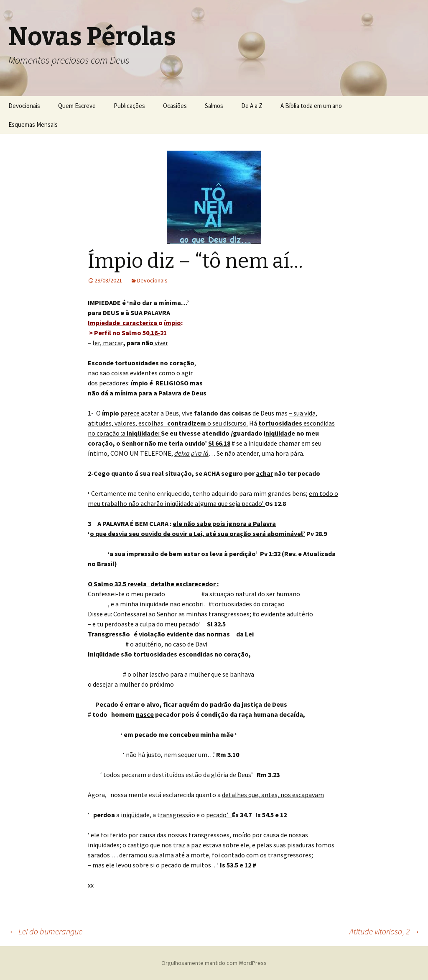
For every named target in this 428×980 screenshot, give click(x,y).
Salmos (214, 106)
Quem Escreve (77, 106)
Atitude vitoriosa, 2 (385, 931)
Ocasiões (175, 106)
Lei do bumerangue (45, 931)
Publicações (129, 106)
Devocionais (24, 106)
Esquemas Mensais (33, 124)
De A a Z (252, 106)
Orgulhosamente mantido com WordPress (214, 963)
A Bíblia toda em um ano (311, 106)
